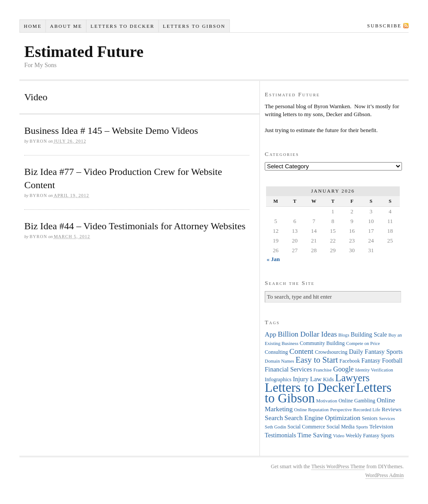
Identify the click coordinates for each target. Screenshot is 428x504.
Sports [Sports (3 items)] (362, 427)
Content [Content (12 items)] (302, 351)
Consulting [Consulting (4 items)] (276, 352)
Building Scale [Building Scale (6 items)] (369, 335)
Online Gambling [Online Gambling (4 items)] (357, 401)
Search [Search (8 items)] (274, 418)
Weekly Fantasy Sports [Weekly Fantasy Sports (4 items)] (370, 436)
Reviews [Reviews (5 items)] (392, 409)
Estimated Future (84, 52)
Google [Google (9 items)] (344, 369)
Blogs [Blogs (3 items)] (344, 335)
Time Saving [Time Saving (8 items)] (315, 435)
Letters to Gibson (194, 26)
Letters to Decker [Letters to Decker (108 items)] (310, 387)
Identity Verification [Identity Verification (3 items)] (374, 370)
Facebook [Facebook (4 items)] (349, 361)
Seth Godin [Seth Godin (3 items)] (275, 427)
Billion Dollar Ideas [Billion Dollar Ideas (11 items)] (307, 334)
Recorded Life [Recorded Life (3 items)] (367, 410)
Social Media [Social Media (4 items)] (340, 427)
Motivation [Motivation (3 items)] (327, 401)
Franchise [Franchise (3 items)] (322, 370)
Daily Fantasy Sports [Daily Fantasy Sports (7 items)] (376, 352)
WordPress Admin (385, 475)
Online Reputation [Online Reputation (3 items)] (312, 410)
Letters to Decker (122, 26)
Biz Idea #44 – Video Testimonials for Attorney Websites (135, 226)
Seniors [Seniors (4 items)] (370, 418)
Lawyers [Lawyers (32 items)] (353, 378)
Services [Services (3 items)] (387, 419)
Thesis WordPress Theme (338, 466)
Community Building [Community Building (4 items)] (322, 343)
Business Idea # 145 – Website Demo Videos (111, 131)
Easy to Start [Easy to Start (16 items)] (317, 360)
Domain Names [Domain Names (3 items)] (280, 361)
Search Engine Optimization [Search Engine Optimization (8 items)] (323, 418)
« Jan (273, 259)
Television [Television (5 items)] (381, 426)
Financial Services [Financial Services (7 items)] (288, 369)
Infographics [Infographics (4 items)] (278, 379)
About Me (66, 26)
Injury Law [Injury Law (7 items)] (307, 379)
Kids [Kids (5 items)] (329, 379)
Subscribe (384, 26)
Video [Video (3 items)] (339, 436)
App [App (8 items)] (270, 334)
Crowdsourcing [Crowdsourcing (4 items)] (331, 352)
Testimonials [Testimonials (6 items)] (280, 435)
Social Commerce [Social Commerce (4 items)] (306, 427)
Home (33, 26)
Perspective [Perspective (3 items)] (341, 410)
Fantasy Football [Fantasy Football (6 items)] (382, 361)
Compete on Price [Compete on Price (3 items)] (363, 343)
